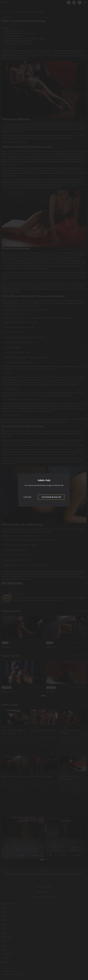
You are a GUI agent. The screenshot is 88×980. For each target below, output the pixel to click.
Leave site (27, 497)
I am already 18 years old (51, 497)
